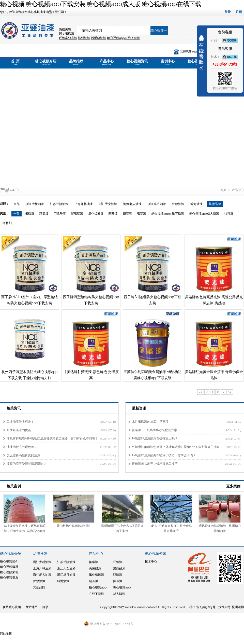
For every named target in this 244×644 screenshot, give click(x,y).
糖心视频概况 (9, 567)
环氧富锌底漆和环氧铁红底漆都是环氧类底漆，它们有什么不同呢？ (52, 439)
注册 (239, 12)
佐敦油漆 (178, 204)
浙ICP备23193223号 (202, 607)
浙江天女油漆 (108, 204)
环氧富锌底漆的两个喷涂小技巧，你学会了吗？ (164, 455)
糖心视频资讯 (137, 62)
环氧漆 (44, 214)
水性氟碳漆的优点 (19, 430)
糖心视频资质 (9, 578)
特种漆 (229, 214)
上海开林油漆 (84, 204)
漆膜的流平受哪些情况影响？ (26, 464)
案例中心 (168, 62)
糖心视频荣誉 (9, 572)
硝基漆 (127, 214)
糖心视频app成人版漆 (204, 214)
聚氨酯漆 (77, 214)
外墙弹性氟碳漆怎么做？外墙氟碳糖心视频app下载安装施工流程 (176, 447)
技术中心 (151, 561)
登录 (228, 12)
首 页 (15, 62)
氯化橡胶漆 (96, 214)
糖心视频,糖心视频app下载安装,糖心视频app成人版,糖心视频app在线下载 (101, 4)
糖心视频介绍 (46, 62)
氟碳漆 (70, 34)
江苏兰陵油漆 (59, 204)
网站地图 (32, 607)
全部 (17, 204)
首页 (224, 190)
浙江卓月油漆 (157, 204)
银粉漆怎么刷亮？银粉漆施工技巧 (155, 464)
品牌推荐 (76, 62)
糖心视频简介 (9, 561)
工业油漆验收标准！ (20, 422)
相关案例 (14, 486)
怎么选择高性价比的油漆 (23, 455)
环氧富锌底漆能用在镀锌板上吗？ (155, 439)
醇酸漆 (113, 214)
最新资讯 (139, 408)
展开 (201, 53)
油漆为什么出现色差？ (22, 447)
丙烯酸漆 (60, 214)
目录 (45, 607)
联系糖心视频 (12, 607)
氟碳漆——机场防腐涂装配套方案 (155, 430)
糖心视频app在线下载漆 (168, 214)
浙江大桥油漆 (35, 204)
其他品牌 (215, 204)
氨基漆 (142, 214)
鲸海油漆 (196, 204)
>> (230, 392)
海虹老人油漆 (132, 204)
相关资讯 (14, 408)
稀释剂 (7, 223)
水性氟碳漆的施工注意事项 (150, 422)
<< (201, 392)
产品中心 (107, 62)
